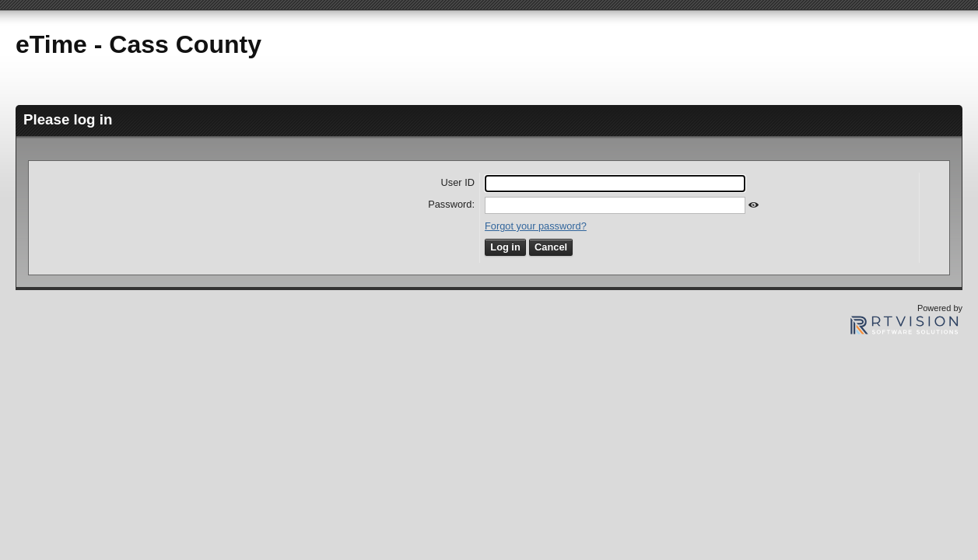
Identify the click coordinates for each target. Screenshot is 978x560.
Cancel (551, 247)
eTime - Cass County (138, 44)
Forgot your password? (536, 226)
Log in (505, 247)
